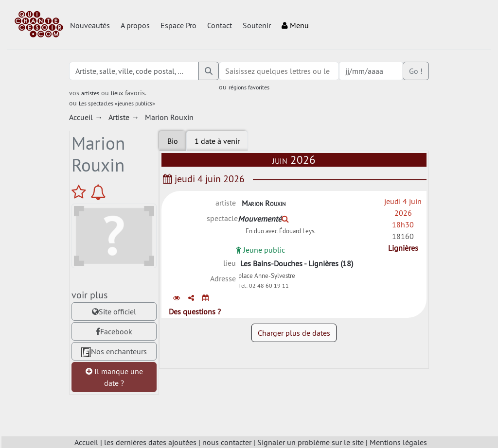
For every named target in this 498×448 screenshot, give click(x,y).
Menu (295, 25)
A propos (135, 25)
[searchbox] (279, 71)
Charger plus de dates (294, 339)
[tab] (217, 141)
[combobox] (279, 71)
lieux (117, 93)
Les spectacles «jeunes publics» (117, 103)
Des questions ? (195, 317)
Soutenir (257, 25)
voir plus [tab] (89, 295)
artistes (90, 93)
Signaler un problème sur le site (311, 442)
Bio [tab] (173, 141)
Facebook (114, 331)
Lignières (403, 248)
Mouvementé (263, 219)
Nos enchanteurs (114, 352)
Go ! (416, 71)
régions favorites (249, 87)
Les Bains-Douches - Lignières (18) (297, 265)
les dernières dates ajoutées (150, 442)
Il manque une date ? (114, 377)
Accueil (86, 442)
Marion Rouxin (264, 203)
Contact (220, 25)
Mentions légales (398, 442)
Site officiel (114, 311)
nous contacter (227, 442)
